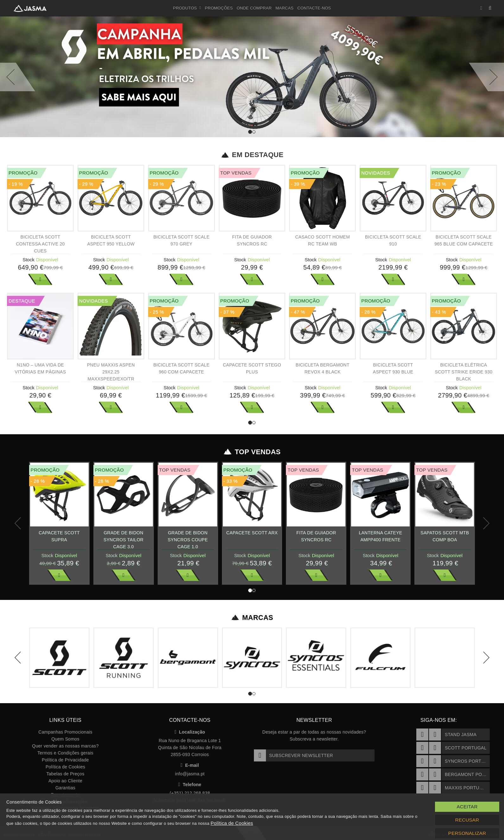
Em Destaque (252, 155)
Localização (190, 732)
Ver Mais (40, 279)
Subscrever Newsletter (293, 755)
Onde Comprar (254, 8)
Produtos (187, 8)
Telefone (190, 785)
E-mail (190, 765)
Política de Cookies (65, 767)
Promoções (219, 8)
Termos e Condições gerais (65, 753)
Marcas (284, 8)
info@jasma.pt (190, 774)
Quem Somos (65, 739)
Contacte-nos (314, 8)
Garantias (65, 788)
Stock (28, 260)
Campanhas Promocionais (65, 732)
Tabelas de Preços (66, 774)
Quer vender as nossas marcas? (65, 746)
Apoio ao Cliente (65, 781)
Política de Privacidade (65, 760)
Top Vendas (252, 452)
